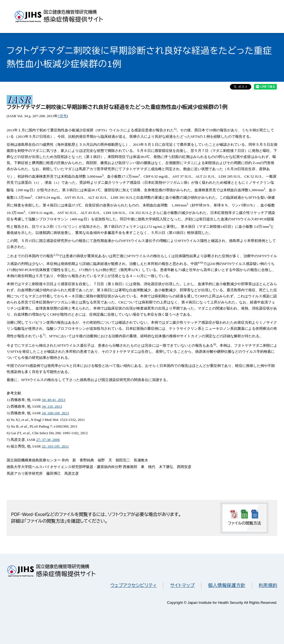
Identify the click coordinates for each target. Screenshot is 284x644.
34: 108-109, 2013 (55, 413)
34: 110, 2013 (52, 406)
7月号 (62, 116)
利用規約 (268, 585)
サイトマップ (182, 585)
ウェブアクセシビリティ (134, 585)
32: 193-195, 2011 (55, 446)
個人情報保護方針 (227, 585)
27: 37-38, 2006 (48, 440)
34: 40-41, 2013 (53, 400)
